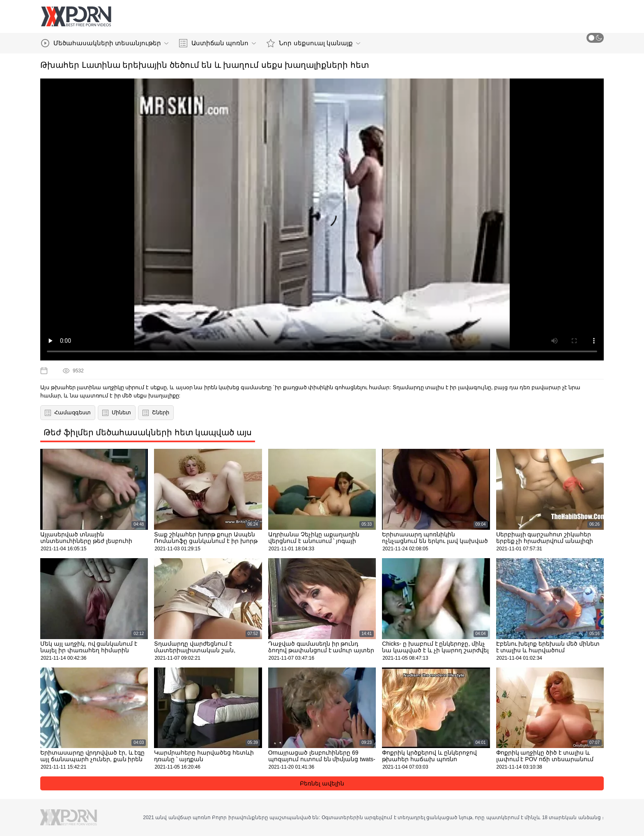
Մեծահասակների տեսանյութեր (105, 43)
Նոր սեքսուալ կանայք (313, 43)
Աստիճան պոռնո (217, 43)
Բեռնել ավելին (322, 783)
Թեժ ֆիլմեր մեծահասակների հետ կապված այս (148, 432)
